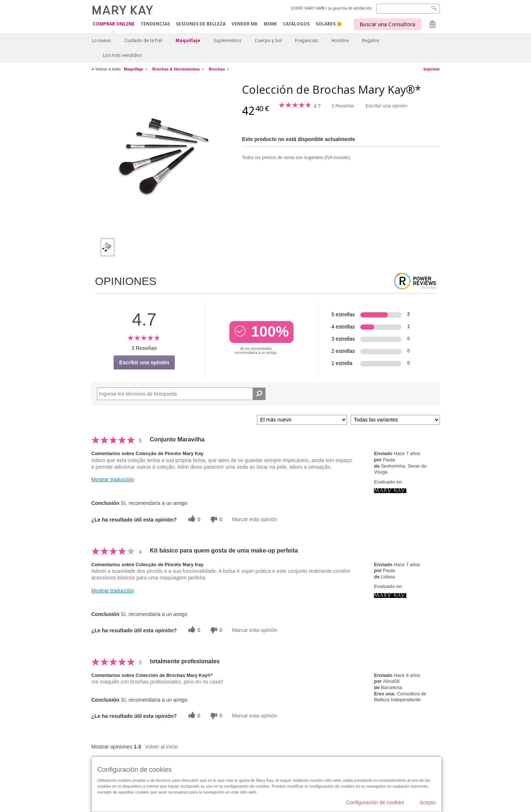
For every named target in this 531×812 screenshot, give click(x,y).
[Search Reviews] (181, 394)
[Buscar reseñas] (259, 394)
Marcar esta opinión (255, 519)
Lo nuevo (101, 40)
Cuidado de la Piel (143, 40)
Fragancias (307, 40)
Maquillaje (188, 40)
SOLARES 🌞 (329, 24)
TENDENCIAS (155, 24)
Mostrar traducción (113, 479)
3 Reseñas (343, 106)
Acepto (428, 802)
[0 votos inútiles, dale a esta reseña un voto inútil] (215, 519)
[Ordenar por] (302, 420)
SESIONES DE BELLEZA (201, 24)
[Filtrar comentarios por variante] (395, 420)
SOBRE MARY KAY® (308, 8)
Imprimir (431, 69)
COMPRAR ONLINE (114, 24)
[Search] (408, 9)
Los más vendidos (122, 55)
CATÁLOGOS (296, 24)
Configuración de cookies (375, 802)
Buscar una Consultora (387, 24)
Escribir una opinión (386, 106)
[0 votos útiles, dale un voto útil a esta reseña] (193, 519)
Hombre (340, 40)
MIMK (270, 24)
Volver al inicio (162, 747)
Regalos (371, 40)
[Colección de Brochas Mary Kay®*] (164, 157)
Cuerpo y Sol (268, 40)
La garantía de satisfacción (350, 8)
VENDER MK (245, 24)
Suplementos (228, 40)
